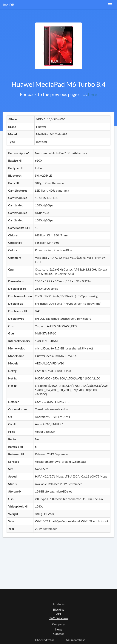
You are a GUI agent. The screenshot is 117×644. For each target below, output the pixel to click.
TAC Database (59, 618)
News (59, 629)
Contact (59, 634)
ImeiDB (9, 5)
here (93, 94)
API (59, 614)
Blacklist (59, 609)
